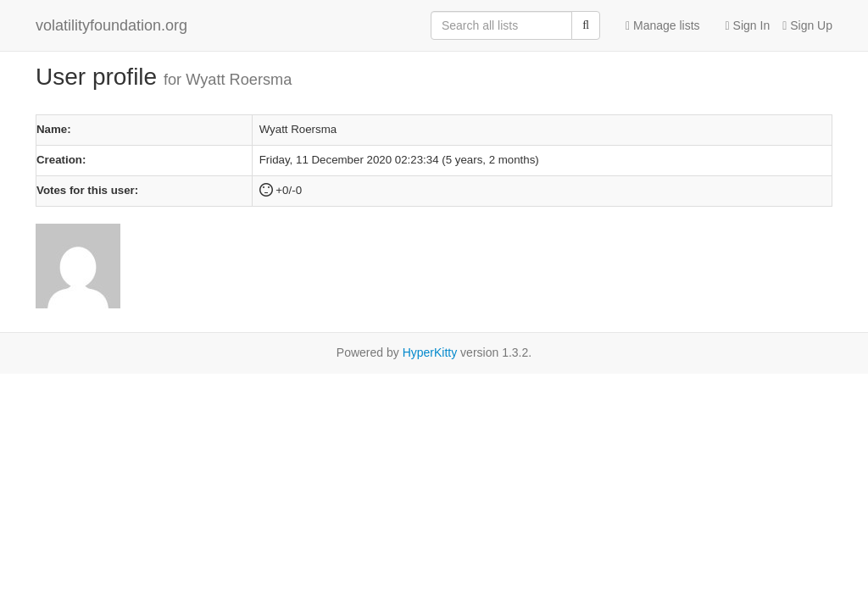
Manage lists (663, 25)
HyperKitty (430, 352)
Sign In (748, 25)
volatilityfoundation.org (111, 25)
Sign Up (807, 25)
